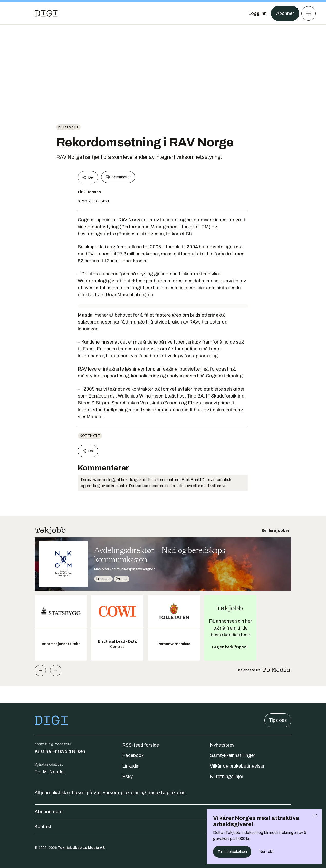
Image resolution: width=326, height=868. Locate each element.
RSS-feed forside (141, 745)
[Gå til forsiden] (46, 13)
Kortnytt (68, 127)
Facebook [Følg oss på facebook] (133, 755)
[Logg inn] (257, 13)
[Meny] (309, 13)
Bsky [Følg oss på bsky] (127, 777)
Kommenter (118, 177)
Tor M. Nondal (50, 772)
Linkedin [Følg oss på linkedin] (131, 766)
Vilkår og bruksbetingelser (237, 766)
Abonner (285, 13)
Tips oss (278, 720)
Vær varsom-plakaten (116, 793)
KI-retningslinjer (227, 777)
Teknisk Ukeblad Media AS (81, 848)
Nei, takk (267, 852)
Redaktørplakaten (166, 793)
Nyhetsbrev (222, 745)
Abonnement (163, 812)
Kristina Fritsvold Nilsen (60, 751)
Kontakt (163, 827)
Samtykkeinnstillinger (233, 755)
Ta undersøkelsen (232, 852)
